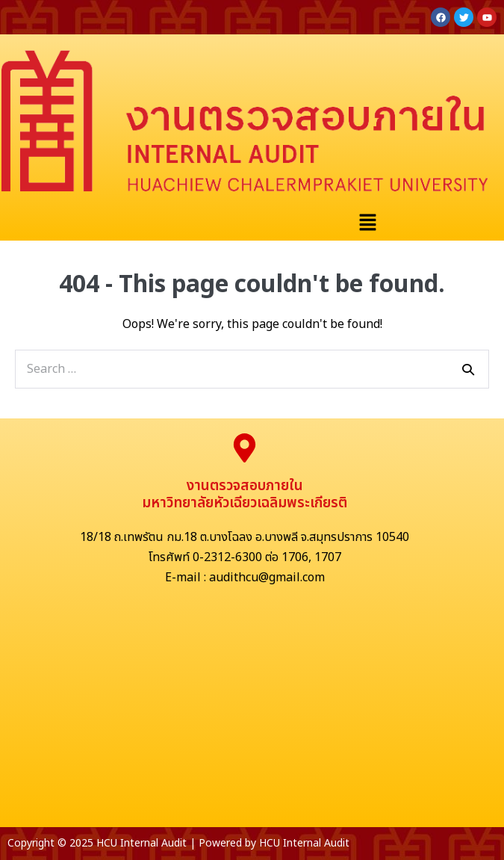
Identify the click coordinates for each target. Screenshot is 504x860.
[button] (367, 224)
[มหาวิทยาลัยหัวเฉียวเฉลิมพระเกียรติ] (252, 715)
